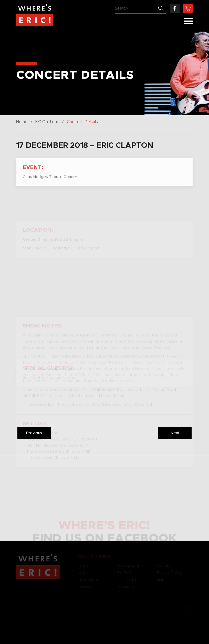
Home (22, 122)
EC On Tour (47, 122)
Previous (34, 433)
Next (175, 433)
